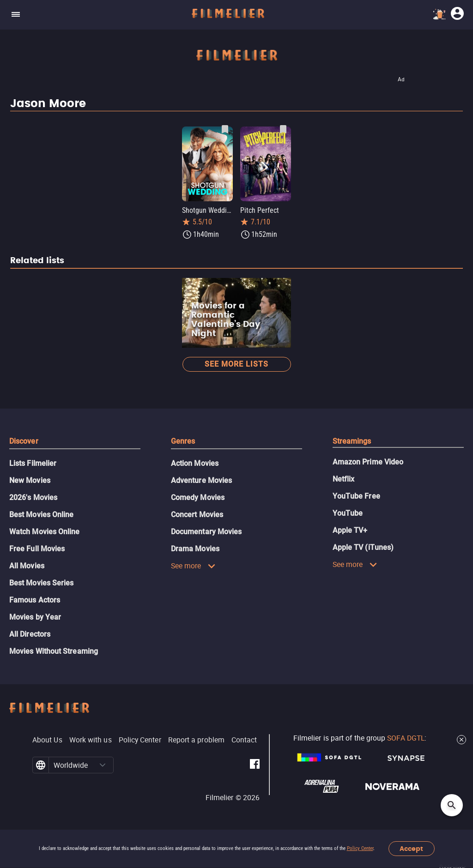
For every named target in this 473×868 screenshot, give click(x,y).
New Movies (30, 480)
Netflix (344, 479)
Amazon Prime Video (368, 462)
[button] (103, 765)
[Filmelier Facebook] (255, 765)
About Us (47, 740)
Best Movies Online (41, 515)
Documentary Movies (206, 532)
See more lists (236, 364)
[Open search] (452, 805)
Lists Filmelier (33, 463)
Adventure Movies (201, 480)
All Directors (30, 634)
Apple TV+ (350, 530)
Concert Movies (197, 515)
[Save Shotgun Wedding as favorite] (225, 129)
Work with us (91, 740)
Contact (244, 740)
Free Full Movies (37, 549)
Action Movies (195, 463)
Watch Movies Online (45, 532)
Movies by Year (35, 617)
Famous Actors (35, 600)
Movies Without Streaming (54, 651)
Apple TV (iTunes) (363, 547)
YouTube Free (356, 496)
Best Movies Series (41, 583)
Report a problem (196, 740)
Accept (411, 849)
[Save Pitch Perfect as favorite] (283, 129)
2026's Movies (33, 497)
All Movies (27, 566)
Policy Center (360, 848)
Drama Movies (195, 549)
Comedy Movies (198, 497)
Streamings (352, 441)
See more (193, 566)
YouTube (348, 513)
